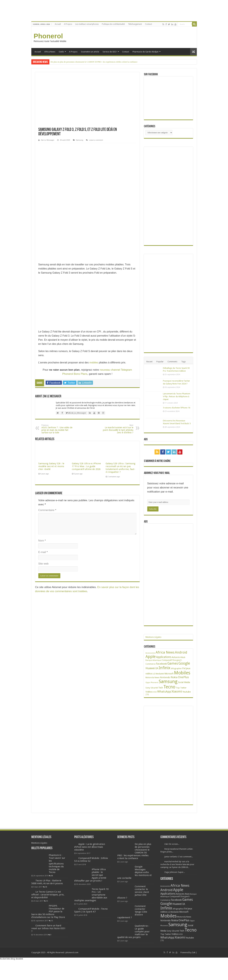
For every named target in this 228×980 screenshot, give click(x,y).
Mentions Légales (153, 637)
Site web (43, 564)
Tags (184, 362)
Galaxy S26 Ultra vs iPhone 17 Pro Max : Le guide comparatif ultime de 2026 (86, 466)
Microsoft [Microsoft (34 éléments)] (169, 674)
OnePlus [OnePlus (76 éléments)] (183, 677)
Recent (149, 362)
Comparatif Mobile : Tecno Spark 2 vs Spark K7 (91, 910)
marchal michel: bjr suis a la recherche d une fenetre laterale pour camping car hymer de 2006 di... (177, 864)
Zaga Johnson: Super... (175, 872)
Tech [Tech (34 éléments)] (161, 688)
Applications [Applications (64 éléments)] (164, 657)
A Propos (68, 24)
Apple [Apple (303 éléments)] (151, 657)
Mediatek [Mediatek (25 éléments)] (160, 674)
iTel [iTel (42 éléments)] (184, 668)
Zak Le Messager (48, 140)
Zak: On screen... (172, 844)
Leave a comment (96, 140)
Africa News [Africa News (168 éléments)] (165, 652)
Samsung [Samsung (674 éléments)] (168, 681)
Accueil (58, 24)
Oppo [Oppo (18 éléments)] (148, 683)
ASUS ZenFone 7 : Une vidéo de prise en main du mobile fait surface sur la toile (58, 429)
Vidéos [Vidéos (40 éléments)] (149, 692)
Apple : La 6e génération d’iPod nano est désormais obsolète (90, 847)
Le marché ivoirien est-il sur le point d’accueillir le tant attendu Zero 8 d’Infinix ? (117, 429)
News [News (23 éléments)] (157, 677)
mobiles (94, 363)
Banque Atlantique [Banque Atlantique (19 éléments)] (153, 660)
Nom (42, 541)
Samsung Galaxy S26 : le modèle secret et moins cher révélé (51, 466)
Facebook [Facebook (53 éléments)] (161, 664)
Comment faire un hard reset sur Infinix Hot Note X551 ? (48, 928)
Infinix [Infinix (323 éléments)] (165, 668)
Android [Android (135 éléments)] (181, 652)
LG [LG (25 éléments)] (154, 674)
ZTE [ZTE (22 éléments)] (147, 695)
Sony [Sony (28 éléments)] (148, 688)
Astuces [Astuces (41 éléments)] (176, 657)
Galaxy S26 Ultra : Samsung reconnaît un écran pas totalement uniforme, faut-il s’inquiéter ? (120, 468)
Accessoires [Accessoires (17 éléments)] (150, 653)
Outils (61, 52)
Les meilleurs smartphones (87, 24)
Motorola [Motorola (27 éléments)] (150, 677)
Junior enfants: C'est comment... (179, 857)
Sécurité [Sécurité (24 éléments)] (154, 688)
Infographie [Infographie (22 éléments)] (176, 669)
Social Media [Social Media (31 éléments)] (184, 682)
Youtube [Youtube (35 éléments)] (187, 692)
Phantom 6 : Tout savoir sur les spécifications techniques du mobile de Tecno (57, 864)
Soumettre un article (90, 52)
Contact (149, 24)
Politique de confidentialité (113, 24)
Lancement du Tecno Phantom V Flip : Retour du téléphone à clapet (177, 396)
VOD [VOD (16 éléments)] (155, 692)
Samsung (80, 140)
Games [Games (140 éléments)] (173, 663)
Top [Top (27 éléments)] (178, 688)
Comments (172, 362)
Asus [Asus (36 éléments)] (183, 657)
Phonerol (48, 36)
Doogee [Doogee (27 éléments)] (176, 660)
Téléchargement (135, 24)
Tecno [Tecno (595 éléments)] (169, 687)
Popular (160, 362)
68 (52, 876)
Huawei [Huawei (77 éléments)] (150, 668)
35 (47, 901)
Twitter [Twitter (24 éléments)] (183, 688)
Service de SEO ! (110, 52)
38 (46, 887)
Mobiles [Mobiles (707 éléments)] (182, 673)
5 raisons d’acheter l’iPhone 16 (177, 408)
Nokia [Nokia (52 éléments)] (174, 677)
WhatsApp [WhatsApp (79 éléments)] (164, 692)
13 (52, 921)
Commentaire (47, 510)
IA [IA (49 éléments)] (157, 668)
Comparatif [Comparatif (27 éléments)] (167, 660)
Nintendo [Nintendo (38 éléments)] (165, 677)
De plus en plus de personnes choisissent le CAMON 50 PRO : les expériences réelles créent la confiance (94, 62)
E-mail (43, 552)
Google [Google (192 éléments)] (184, 663)
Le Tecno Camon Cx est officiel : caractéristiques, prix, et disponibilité (48, 895)
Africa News (50, 52)
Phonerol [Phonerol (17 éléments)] (154, 683)
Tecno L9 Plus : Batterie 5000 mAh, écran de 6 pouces (47, 882)
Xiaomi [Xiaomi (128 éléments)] (177, 691)
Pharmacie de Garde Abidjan (146, 52)
